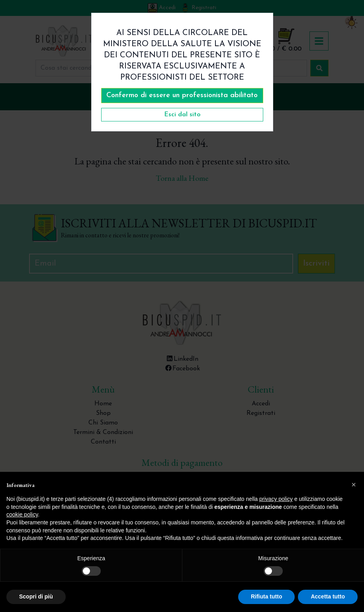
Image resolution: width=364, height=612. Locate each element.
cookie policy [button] (22, 514)
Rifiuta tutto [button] (267, 596)
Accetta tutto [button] (328, 596)
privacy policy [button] (276, 499)
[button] (354, 485)
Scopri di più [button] (36, 596)
